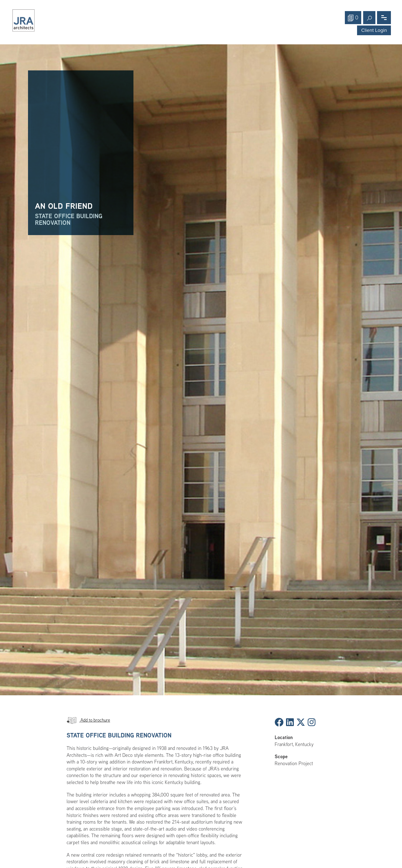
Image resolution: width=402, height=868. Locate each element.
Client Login (374, 30)
